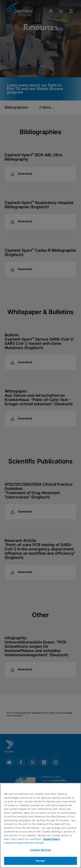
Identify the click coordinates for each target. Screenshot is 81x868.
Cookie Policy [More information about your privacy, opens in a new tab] (52, 839)
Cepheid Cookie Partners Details (24, 843)
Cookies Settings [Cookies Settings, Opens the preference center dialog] (40, 850)
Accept (41, 861)
